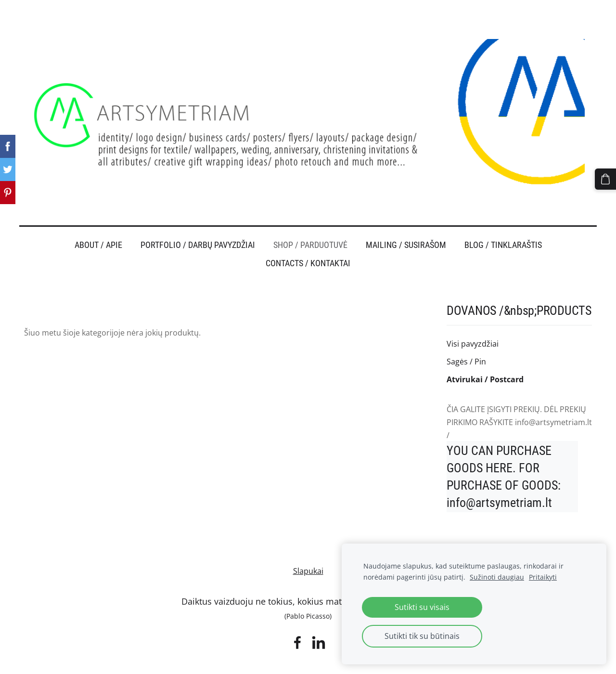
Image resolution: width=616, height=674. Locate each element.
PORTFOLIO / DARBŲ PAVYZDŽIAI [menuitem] (198, 226)
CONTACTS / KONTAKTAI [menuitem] (308, 245)
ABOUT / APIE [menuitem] (98, 226)
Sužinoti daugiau (497, 577)
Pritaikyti (543, 577)
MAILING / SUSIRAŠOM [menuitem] (406, 226)
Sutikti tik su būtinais (422, 636)
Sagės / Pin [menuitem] (466, 343)
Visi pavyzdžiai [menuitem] (473, 325)
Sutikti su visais (422, 607)
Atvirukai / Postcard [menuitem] (485, 361)
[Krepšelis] (608, 177)
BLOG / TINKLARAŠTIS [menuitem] (503, 226)
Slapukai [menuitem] (308, 552)
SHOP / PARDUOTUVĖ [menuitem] (310, 226)
